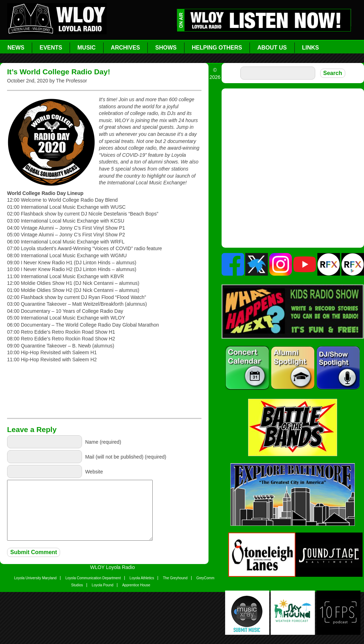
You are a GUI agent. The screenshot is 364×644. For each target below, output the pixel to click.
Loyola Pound (103, 585)
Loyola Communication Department (93, 578)
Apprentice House (136, 585)
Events (51, 48)
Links (311, 48)
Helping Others (217, 48)
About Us (272, 48)
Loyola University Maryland (35, 578)
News (16, 48)
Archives (126, 48)
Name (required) (103, 442)
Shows (166, 48)
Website (94, 472)
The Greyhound (175, 578)
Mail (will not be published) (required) (126, 457)
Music (87, 48)
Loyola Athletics (142, 578)
